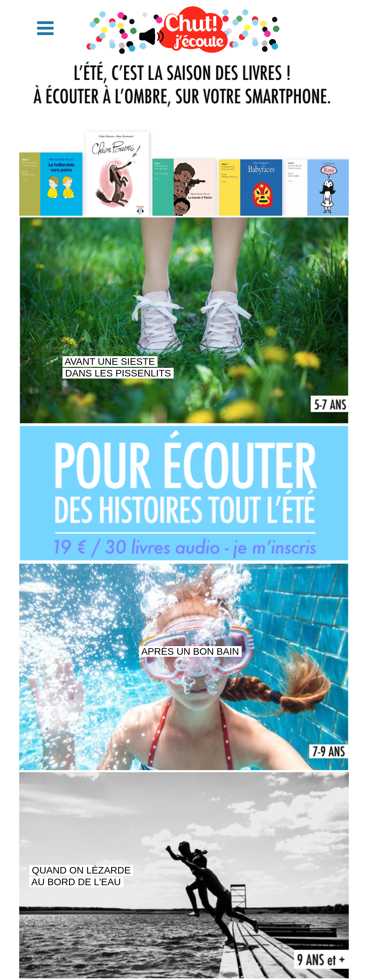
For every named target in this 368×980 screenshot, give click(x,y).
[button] (45, 29)
